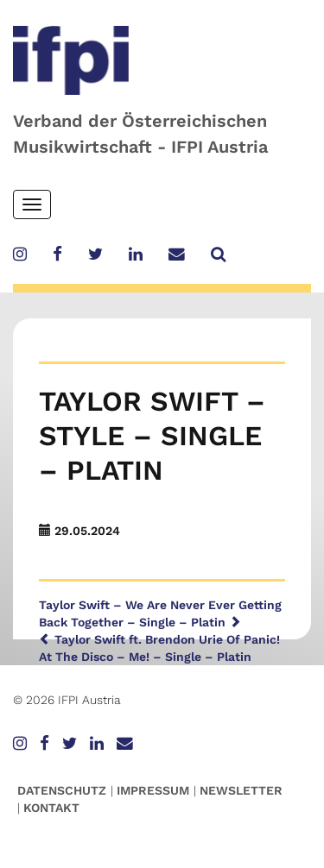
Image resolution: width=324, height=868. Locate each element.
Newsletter (241, 790)
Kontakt (51, 808)
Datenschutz (62, 790)
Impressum (153, 790)
